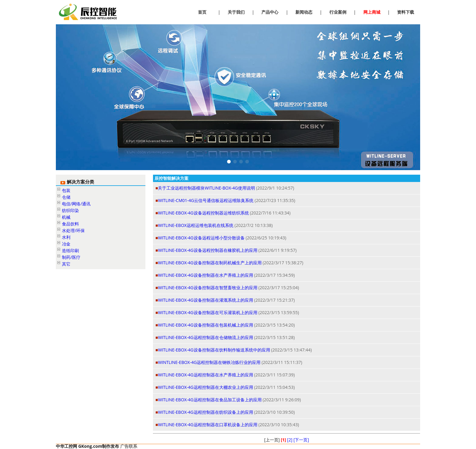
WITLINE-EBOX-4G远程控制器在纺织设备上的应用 (205, 412)
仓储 (66, 197)
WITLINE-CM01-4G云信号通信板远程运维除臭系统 (206, 200)
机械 (66, 217)
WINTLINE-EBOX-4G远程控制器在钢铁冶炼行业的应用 (209, 362)
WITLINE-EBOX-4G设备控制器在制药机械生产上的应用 (210, 263)
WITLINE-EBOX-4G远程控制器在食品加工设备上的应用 (210, 400)
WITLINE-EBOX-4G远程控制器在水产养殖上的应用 (205, 375)
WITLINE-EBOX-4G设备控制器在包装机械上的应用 (205, 325)
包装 (66, 190)
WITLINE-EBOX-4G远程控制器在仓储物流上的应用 (205, 337)
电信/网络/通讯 (76, 204)
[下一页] (301, 440)
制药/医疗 (71, 257)
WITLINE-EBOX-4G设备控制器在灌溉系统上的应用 (205, 300)
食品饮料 (70, 224)
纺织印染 (70, 210)
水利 (66, 237)
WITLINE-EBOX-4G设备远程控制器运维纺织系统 (203, 213)
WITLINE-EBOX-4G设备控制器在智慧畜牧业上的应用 (207, 288)
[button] (229, 162)
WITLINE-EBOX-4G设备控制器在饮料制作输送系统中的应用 (214, 350)
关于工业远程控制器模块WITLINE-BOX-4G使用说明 (206, 188)
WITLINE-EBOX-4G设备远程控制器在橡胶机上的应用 (207, 250)
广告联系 (129, 446)
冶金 (66, 244)
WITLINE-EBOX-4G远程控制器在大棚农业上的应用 (205, 387)
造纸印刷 (70, 250)
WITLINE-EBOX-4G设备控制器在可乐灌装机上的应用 (207, 312)
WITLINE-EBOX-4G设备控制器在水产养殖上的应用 (205, 275)
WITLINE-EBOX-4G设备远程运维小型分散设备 (201, 238)
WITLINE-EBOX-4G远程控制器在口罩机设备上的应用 (207, 425)
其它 (66, 264)
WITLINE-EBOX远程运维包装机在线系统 (195, 225)
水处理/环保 (73, 230)
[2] (290, 440)
